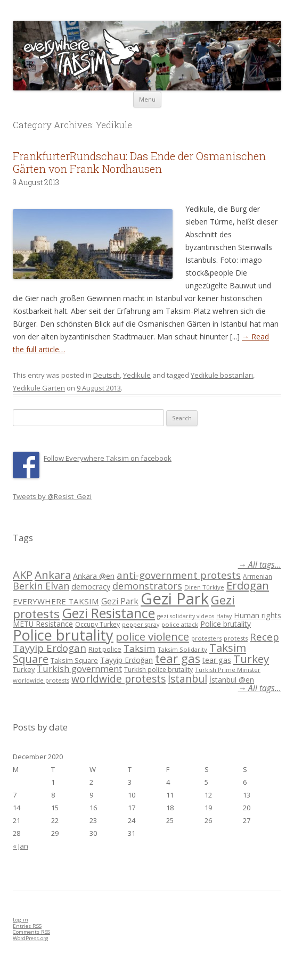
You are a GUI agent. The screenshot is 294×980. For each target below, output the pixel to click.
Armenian (258, 576)
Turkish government (79, 668)
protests (236, 638)
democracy (91, 587)
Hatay (224, 616)
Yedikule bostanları (222, 375)
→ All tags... (260, 565)
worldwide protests (41, 680)
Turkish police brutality (158, 670)
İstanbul (187, 679)
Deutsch (107, 375)
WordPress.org (31, 938)
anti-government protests (179, 575)
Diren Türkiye (204, 587)
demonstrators (147, 586)
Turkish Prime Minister (228, 670)
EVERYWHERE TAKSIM (56, 601)
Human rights (258, 615)
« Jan (21, 846)
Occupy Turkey (97, 624)
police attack (180, 624)
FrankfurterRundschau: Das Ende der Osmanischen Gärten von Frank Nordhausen (139, 162)
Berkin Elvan (41, 586)
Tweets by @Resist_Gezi (52, 496)
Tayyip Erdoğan (126, 660)
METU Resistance (43, 624)
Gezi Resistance (108, 613)
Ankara (53, 575)
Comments (31, 932)
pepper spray (141, 625)
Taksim (140, 648)
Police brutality (226, 624)
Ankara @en (94, 576)
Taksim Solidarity (182, 649)
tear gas (178, 658)
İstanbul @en (232, 680)
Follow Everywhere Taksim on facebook (108, 458)
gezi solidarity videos (186, 616)
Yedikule (137, 375)
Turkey (251, 659)
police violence (152, 636)
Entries (27, 926)
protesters (206, 638)
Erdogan (248, 585)
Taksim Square (74, 660)
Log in (21, 920)
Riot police (105, 649)
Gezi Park (120, 601)
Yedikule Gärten (39, 388)
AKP (23, 575)
